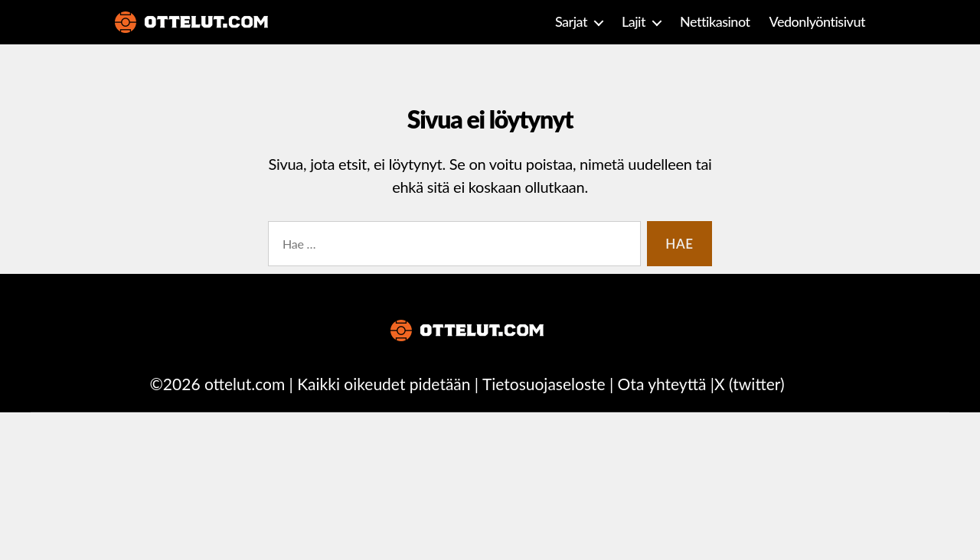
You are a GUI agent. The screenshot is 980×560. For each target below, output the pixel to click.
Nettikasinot (715, 22)
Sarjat (571, 22)
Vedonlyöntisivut (817, 22)
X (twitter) (749, 384)
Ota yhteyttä (662, 384)
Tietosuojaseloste (544, 384)
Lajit (634, 22)
